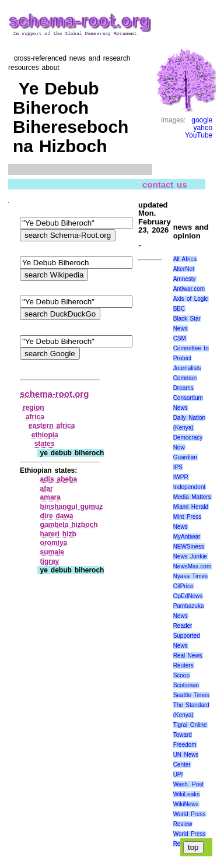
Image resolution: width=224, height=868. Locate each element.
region (34, 407)
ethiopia (45, 435)
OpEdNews (188, 596)
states (45, 444)
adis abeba (59, 479)
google (202, 120)
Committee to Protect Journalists (191, 358)
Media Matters (192, 497)
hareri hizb (58, 534)
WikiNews (186, 804)
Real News (188, 656)
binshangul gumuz (72, 507)
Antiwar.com (189, 289)
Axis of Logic (191, 299)
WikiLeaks (187, 794)
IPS (178, 467)
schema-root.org (54, 394)
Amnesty (185, 279)
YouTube (199, 135)
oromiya (54, 543)
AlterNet (184, 269)
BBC (179, 309)
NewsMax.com (192, 566)
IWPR (181, 477)
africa (35, 417)
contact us (165, 185)
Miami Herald (191, 507)
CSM (180, 338)
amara (50, 497)
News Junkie (190, 556)
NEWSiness (189, 547)
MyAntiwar (187, 537)
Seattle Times (191, 695)
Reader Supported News (187, 636)
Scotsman (186, 685)
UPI (178, 774)
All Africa (185, 259)
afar (47, 489)
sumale (52, 552)
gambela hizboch (69, 525)
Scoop (181, 675)
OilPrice (183, 586)
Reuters (183, 665)
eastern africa (52, 426)
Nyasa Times (190, 576)
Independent (190, 487)
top (193, 847)
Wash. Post (188, 784)
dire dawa (57, 516)
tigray (50, 561)
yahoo (203, 128)
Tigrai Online (190, 725)
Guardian (185, 457)
